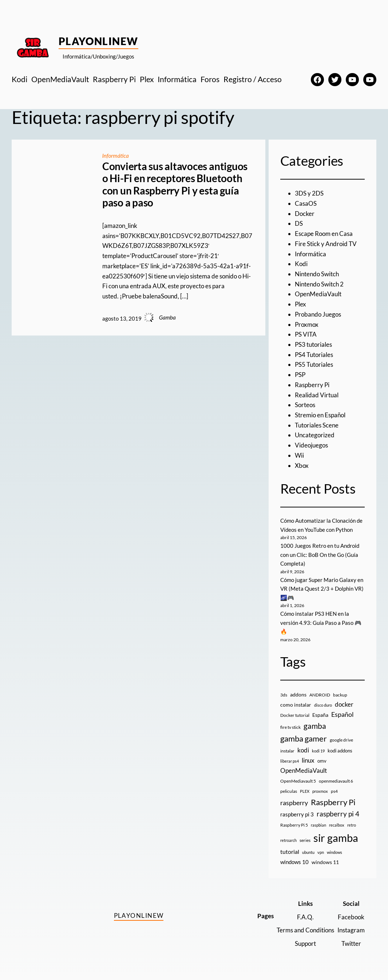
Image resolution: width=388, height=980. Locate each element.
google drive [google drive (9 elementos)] (341, 740)
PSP (300, 375)
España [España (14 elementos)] (320, 715)
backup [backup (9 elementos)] (340, 695)
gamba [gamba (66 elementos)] (315, 726)
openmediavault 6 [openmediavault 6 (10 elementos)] (336, 781)
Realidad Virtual (317, 395)
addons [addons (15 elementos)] (298, 694)
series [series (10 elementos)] (305, 840)
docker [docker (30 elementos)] (344, 704)
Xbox (302, 465)
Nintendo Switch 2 (319, 284)
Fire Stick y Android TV (326, 244)
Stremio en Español (320, 415)
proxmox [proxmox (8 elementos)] (320, 791)
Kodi (301, 264)
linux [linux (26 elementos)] (308, 760)
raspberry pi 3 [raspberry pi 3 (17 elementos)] (297, 814)
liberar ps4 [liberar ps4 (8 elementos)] (290, 761)
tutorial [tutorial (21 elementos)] (290, 852)
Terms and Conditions (305, 930)
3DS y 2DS (309, 193)
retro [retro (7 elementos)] (352, 825)
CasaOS (306, 203)
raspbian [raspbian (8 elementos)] (318, 825)
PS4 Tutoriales (314, 355)
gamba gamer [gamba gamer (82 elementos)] (304, 738)
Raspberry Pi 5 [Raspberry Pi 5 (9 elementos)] (294, 825)
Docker (305, 214)
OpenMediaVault (318, 294)
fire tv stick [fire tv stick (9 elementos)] (290, 727)
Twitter (351, 943)
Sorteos (305, 405)
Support (305, 943)
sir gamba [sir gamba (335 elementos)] (336, 838)
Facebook (351, 917)
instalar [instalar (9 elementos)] (287, 751)
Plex (300, 304)
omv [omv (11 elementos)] (322, 761)
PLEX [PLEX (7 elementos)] (305, 791)
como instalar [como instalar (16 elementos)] (296, 705)
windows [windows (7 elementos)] (334, 852)
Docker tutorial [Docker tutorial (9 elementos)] (295, 715)
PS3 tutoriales (313, 344)
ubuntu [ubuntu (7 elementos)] (308, 852)
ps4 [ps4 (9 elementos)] (334, 791)
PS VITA (306, 334)
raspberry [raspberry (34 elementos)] (294, 803)
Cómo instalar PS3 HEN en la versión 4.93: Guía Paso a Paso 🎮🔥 (321, 622)
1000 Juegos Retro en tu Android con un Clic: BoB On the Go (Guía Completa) (320, 555)
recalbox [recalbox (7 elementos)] (337, 825)
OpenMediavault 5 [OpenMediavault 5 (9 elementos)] (298, 781)
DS (299, 223)
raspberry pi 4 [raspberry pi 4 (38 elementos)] (338, 814)
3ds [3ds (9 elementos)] (284, 695)
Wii (299, 455)
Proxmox (307, 324)
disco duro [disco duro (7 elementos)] (323, 705)
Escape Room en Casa (324, 234)
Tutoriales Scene (317, 425)
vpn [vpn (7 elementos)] (321, 852)
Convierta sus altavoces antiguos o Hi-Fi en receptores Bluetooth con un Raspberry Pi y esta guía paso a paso (175, 185)
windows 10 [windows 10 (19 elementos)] (294, 862)
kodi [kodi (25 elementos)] (303, 750)
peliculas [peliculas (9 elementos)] (289, 791)
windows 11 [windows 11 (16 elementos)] (325, 862)
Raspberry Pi (312, 385)
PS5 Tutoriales (314, 364)
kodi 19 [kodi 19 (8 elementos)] (318, 751)
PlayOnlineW (98, 41)
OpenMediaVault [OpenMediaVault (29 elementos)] (304, 770)
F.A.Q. (305, 917)
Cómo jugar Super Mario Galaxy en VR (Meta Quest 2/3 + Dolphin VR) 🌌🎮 (322, 589)
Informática (116, 156)
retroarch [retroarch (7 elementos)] (288, 840)
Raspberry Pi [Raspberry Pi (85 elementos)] (333, 802)
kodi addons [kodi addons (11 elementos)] (340, 751)
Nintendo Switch (317, 274)
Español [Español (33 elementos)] (343, 714)
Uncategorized (315, 435)
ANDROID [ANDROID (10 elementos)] (320, 695)
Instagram (351, 930)
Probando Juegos (318, 314)
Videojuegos (311, 445)
